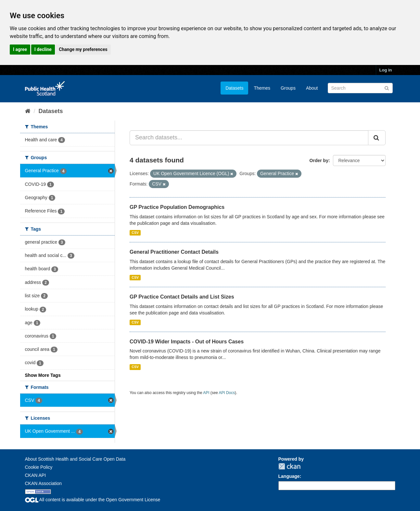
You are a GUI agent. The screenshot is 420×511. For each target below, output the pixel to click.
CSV (135, 233)
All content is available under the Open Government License (93, 500)
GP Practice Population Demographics (177, 207)
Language (289, 476)
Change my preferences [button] (83, 49)
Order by (319, 160)
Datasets (234, 88)
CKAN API (36, 475)
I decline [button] (43, 49)
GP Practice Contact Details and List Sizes (182, 297)
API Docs (227, 393)
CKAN (289, 466)
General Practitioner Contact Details (174, 252)
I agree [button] (20, 49)
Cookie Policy (39, 467)
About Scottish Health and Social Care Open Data (75, 459)
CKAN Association (44, 483)
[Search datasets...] (249, 138)
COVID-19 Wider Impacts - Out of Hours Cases (187, 342)
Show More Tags (43, 375)
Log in (386, 70)
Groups (288, 88)
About (312, 88)
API (206, 393)
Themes (262, 88)
